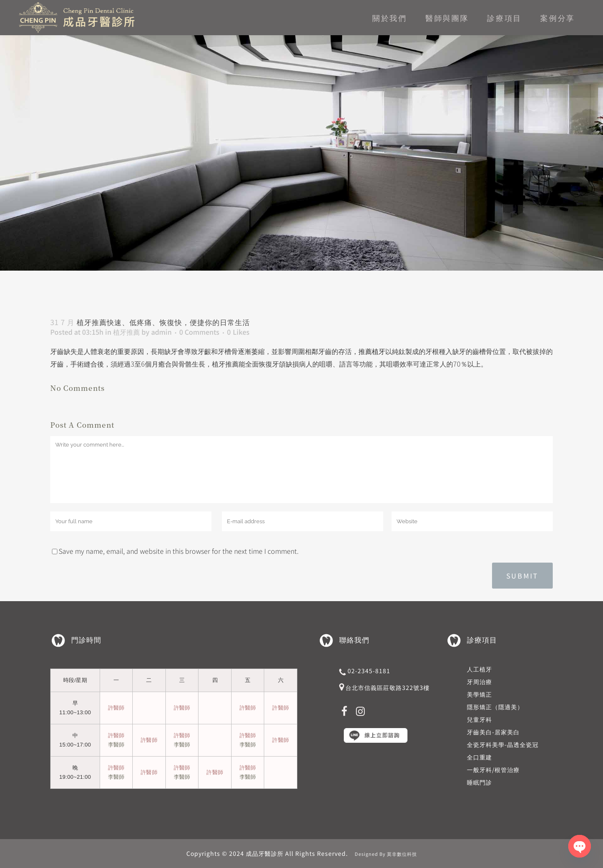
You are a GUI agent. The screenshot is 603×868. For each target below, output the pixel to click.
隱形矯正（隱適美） (495, 707)
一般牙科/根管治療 (493, 770)
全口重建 (479, 757)
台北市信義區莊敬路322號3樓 (388, 687)
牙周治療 (479, 682)
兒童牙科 (479, 719)
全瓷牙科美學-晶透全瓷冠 (503, 744)
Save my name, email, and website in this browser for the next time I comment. (179, 551)
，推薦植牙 (368, 351)
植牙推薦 (126, 332)
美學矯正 (479, 694)
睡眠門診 (479, 782)
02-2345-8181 (369, 671)
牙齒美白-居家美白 (493, 732)
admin (161, 332)
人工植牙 (479, 669)
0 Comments (199, 332)
